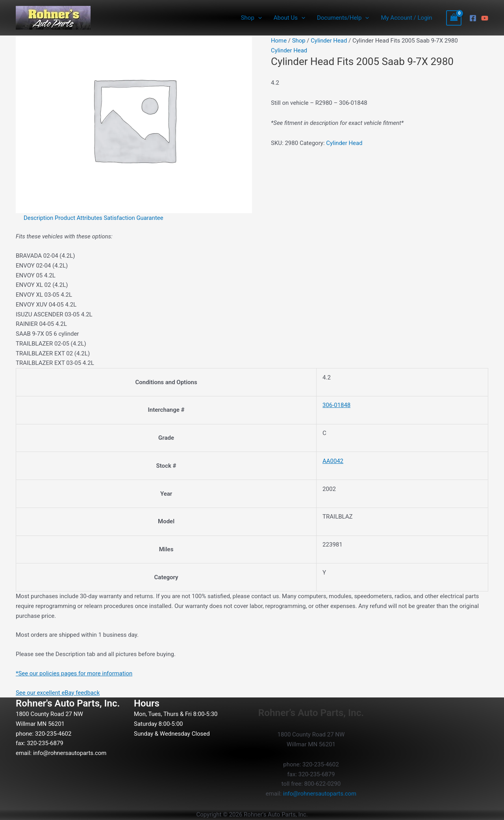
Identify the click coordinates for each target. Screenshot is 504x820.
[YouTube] (485, 18)
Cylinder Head (329, 41)
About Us (289, 18)
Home (279, 41)
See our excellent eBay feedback (58, 693)
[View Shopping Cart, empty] (454, 18)
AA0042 (333, 461)
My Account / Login (406, 18)
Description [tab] (39, 218)
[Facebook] (473, 18)
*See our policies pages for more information (75, 673)
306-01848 (337, 405)
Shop (251, 18)
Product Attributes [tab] (79, 218)
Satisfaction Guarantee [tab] (134, 218)
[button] (258, 18)
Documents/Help (343, 18)
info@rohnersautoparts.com (70, 753)
